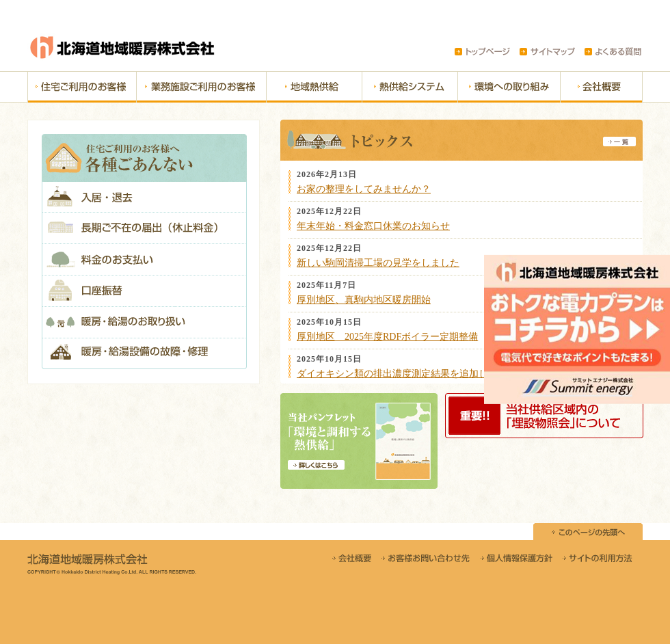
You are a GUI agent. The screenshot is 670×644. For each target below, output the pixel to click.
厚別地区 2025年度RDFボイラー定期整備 (387, 337)
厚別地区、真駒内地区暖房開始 (364, 300)
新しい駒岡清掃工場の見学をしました (378, 263)
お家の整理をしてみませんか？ (364, 189)
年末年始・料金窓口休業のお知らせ (373, 226)
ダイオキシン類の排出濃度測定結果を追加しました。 (412, 374)
